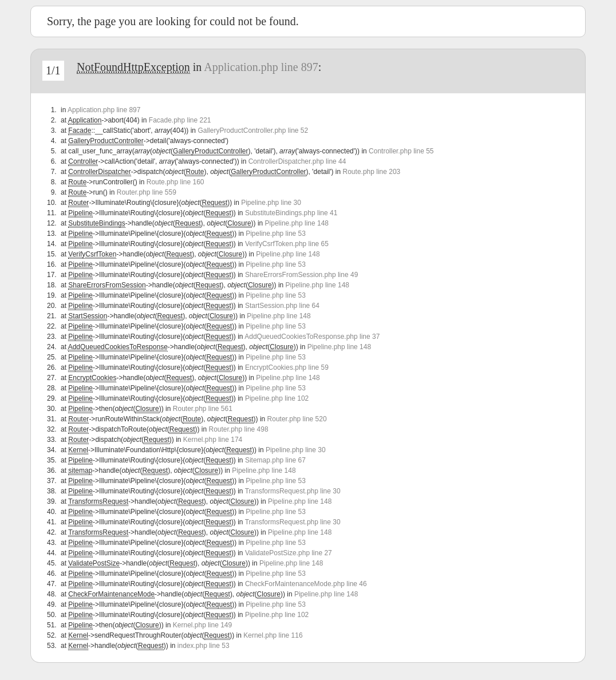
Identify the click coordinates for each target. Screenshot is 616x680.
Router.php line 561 (203, 409)
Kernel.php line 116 (273, 635)
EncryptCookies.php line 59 (287, 367)
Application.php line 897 (261, 67)
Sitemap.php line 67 (275, 460)
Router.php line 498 (239, 429)
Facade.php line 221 (180, 120)
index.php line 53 (204, 646)
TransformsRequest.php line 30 (293, 491)
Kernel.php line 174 (213, 440)
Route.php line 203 (372, 172)
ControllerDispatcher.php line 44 (297, 161)
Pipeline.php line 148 (297, 223)
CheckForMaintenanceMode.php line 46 (306, 584)
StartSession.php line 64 (282, 306)
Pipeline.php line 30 (271, 203)
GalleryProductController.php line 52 (253, 131)
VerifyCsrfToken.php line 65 (287, 244)
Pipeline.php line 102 (277, 398)
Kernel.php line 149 (202, 625)
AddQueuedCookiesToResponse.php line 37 (312, 337)
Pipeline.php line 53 (276, 234)
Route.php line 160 (175, 182)
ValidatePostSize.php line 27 (289, 553)
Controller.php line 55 (401, 151)
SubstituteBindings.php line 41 (291, 213)
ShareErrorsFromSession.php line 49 (301, 275)
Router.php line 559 (147, 192)
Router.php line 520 (297, 419)
